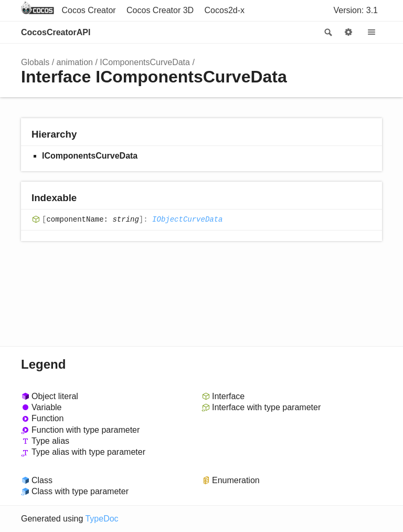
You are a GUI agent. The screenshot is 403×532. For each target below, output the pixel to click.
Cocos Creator (88, 10)
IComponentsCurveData (145, 62)
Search (327, 33)
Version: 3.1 (356, 10)
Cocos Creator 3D (160, 10)
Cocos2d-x (225, 10)
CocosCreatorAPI (56, 32)
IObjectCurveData (187, 220)
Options (348, 33)
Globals (35, 62)
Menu (372, 33)
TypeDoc (102, 519)
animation (75, 62)
